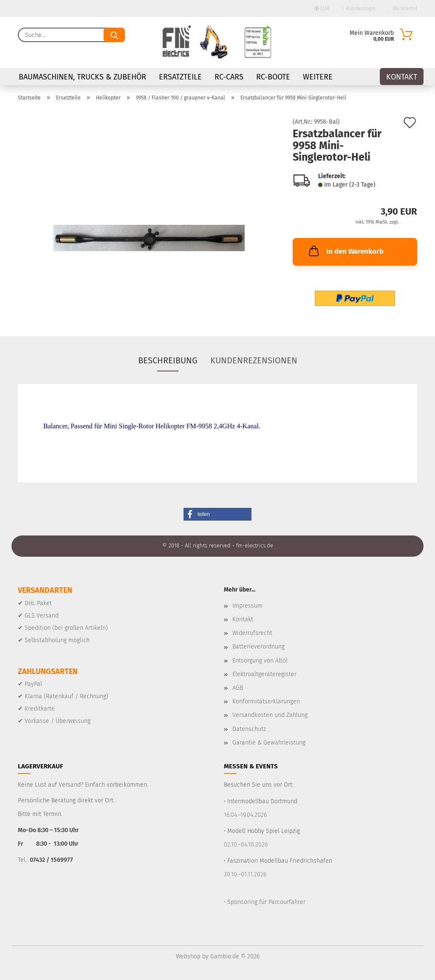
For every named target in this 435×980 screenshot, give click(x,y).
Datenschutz (249, 729)
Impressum (247, 606)
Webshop (188, 956)
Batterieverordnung (258, 647)
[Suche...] (114, 35)
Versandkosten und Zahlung (270, 715)
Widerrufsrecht (252, 633)
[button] (217, 514)
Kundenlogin (359, 8)
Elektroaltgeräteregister (264, 674)
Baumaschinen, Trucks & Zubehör (82, 77)
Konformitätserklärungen (266, 701)
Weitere (318, 77)
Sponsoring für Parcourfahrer (266, 902)
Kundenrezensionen (254, 360)
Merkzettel (403, 8)
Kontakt (402, 77)
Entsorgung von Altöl (260, 661)
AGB (238, 688)
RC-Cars (229, 77)
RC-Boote (273, 77)
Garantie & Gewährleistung (269, 743)
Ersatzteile (180, 77)
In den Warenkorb (345, 251)
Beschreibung (168, 360)
